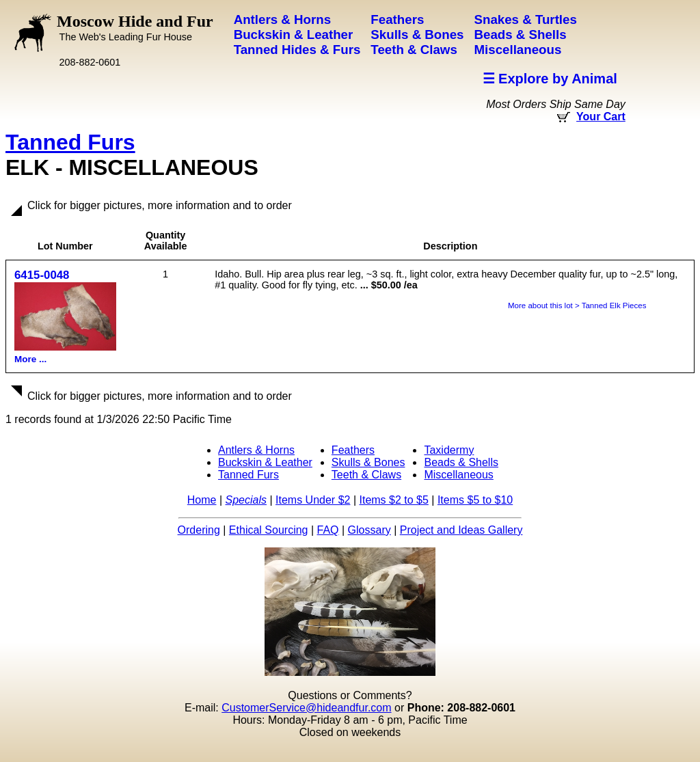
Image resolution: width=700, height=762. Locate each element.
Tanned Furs (70, 142)
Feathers (353, 450)
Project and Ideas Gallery (461, 530)
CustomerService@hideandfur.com (306, 708)
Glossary (369, 530)
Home (202, 500)
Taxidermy (449, 450)
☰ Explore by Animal (550, 79)
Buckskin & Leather (265, 462)
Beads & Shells (461, 462)
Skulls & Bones (368, 462)
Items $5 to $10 (475, 500)
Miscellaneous (458, 475)
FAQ (328, 530)
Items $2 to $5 (393, 500)
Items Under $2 (313, 500)
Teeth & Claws (366, 475)
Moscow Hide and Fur (135, 27)
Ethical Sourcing (269, 530)
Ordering (199, 530)
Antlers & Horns (256, 450)
